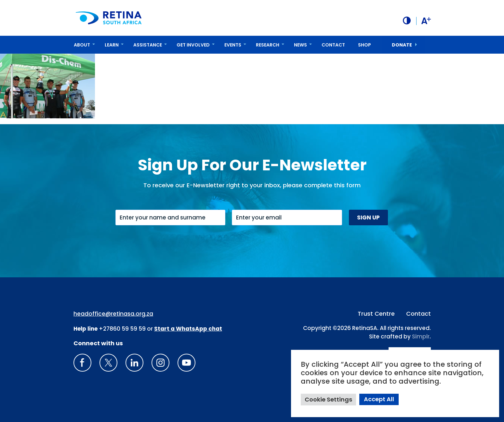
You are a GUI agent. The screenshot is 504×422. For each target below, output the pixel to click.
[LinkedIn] (134, 363)
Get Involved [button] (193, 45)
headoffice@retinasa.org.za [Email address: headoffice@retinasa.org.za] (113, 314)
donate (402, 45)
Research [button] (268, 45)
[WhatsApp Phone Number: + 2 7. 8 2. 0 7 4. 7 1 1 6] (188, 328)
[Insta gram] (160, 363)
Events (233, 45)
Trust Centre (376, 314)
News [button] (300, 45)
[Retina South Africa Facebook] (82, 363)
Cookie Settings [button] (328, 399)
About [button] (82, 45)
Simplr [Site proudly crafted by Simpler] (421, 336)
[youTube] (186, 363)
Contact (333, 45)
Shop (365, 45)
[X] (108, 363)
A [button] (426, 21)
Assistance (148, 45)
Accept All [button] (379, 399)
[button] (406, 20)
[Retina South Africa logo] (109, 18)
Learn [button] (112, 45)
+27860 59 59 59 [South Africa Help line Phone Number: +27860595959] (122, 328)
